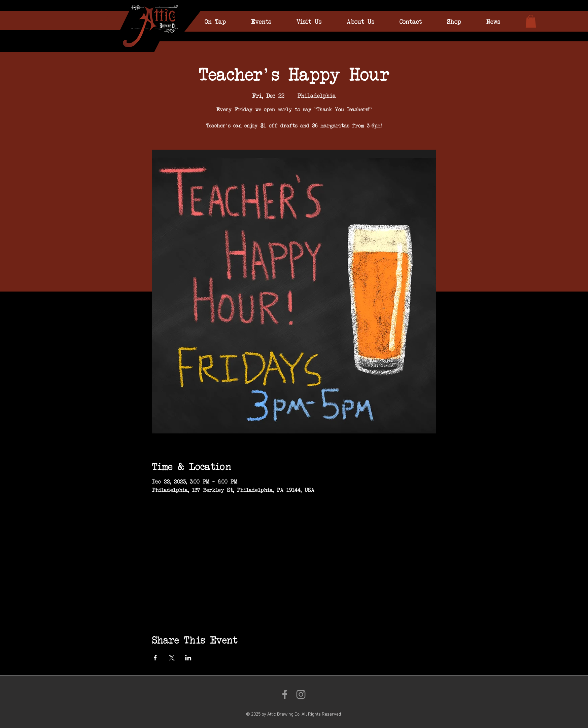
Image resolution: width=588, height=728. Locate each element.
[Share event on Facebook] (155, 658)
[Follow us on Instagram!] (301, 694)
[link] (531, 21)
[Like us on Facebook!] (285, 694)
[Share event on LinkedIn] (188, 658)
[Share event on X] (172, 658)
